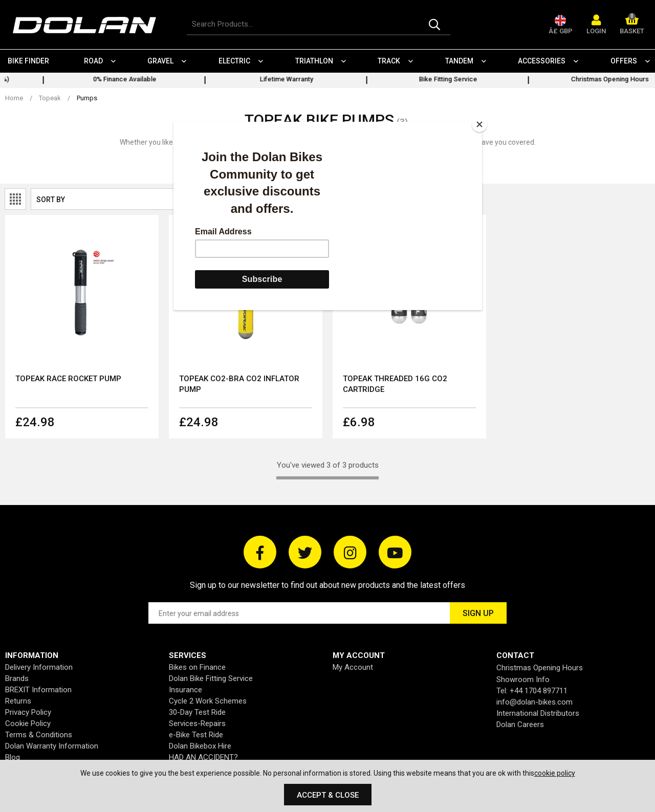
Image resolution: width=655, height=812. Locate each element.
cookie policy (555, 773)
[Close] (479, 124)
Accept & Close (328, 795)
